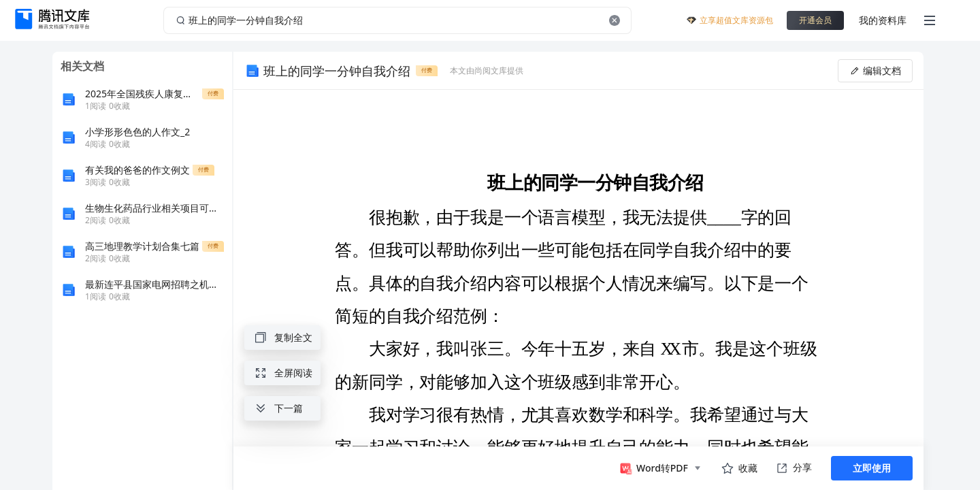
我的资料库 (883, 20)
